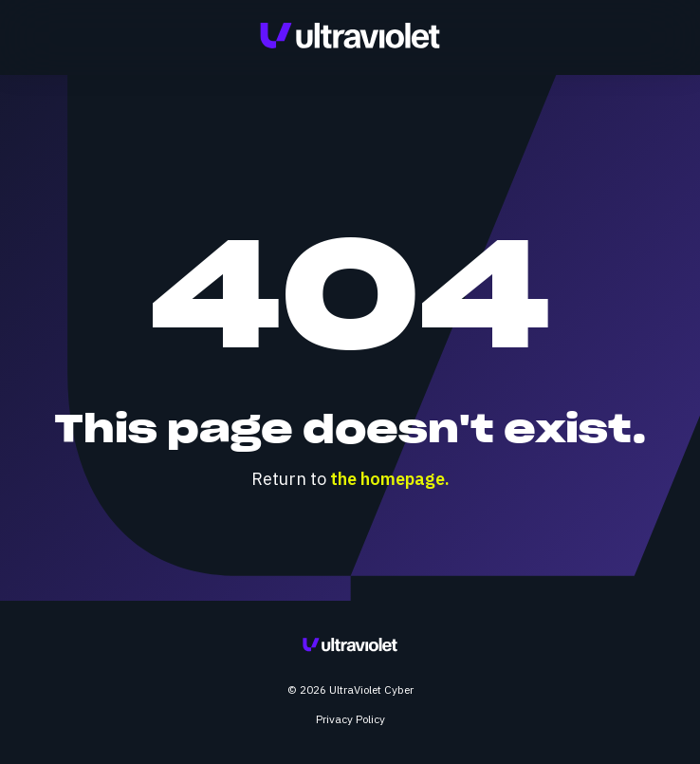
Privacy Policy (350, 719)
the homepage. (390, 479)
